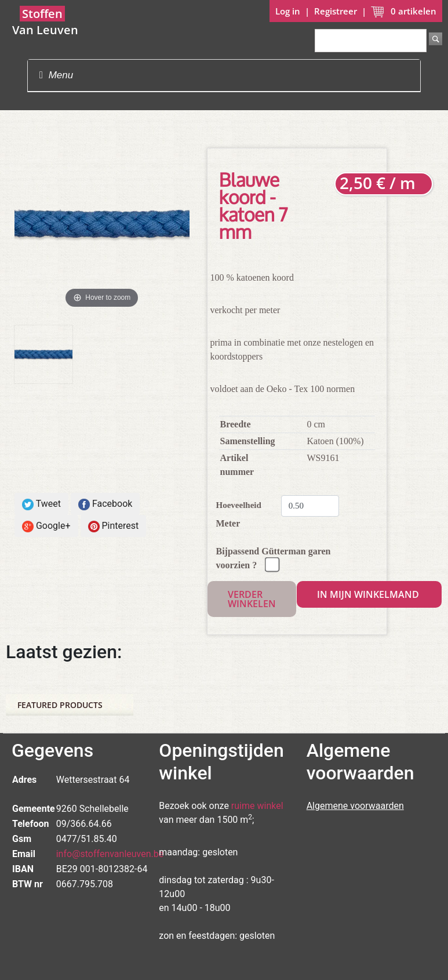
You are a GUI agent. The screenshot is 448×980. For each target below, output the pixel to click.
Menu (56, 75)
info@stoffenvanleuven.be (110, 854)
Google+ (46, 526)
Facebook (105, 504)
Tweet (41, 504)
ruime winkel (257, 806)
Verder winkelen (252, 599)
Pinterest (114, 526)
